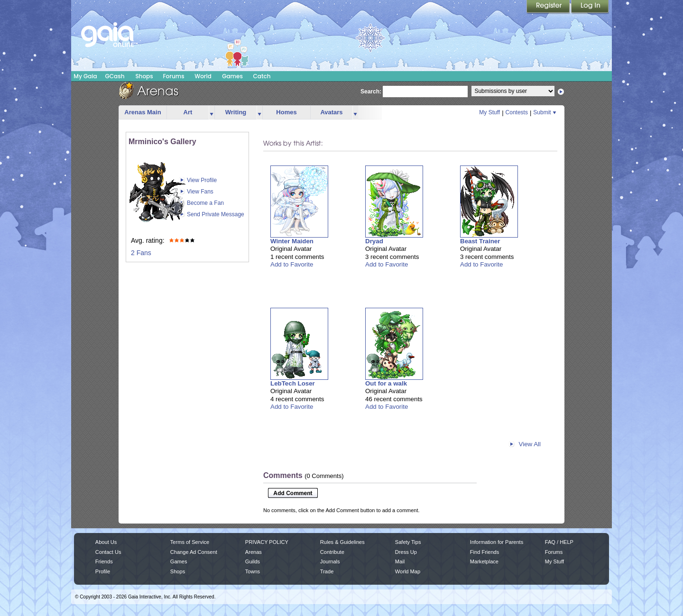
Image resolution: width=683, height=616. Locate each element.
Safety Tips (408, 542)
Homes (286, 112)
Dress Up (406, 552)
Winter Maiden (292, 241)
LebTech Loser (293, 383)
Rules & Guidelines (342, 542)
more (212, 113)
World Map (408, 571)
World (203, 76)
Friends (104, 561)
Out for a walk (386, 383)
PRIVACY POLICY (267, 542)
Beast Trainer (480, 241)
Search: (371, 92)
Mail (400, 561)
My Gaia (85, 76)
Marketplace (484, 561)
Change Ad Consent (194, 552)
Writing (236, 112)
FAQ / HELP (559, 542)
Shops (144, 76)
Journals (330, 561)
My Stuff (489, 112)
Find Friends (485, 552)
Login (590, 7)
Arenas (254, 552)
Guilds (253, 561)
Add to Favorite (292, 264)
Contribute (332, 552)
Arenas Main (143, 112)
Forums (173, 76)
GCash (115, 76)
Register (549, 7)
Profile (103, 571)
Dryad (374, 241)
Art (188, 112)
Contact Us (108, 552)
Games (232, 76)
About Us (106, 542)
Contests (517, 112)
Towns (253, 571)
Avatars (331, 112)
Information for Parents (497, 542)
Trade (327, 571)
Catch (262, 76)
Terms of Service (190, 542)
